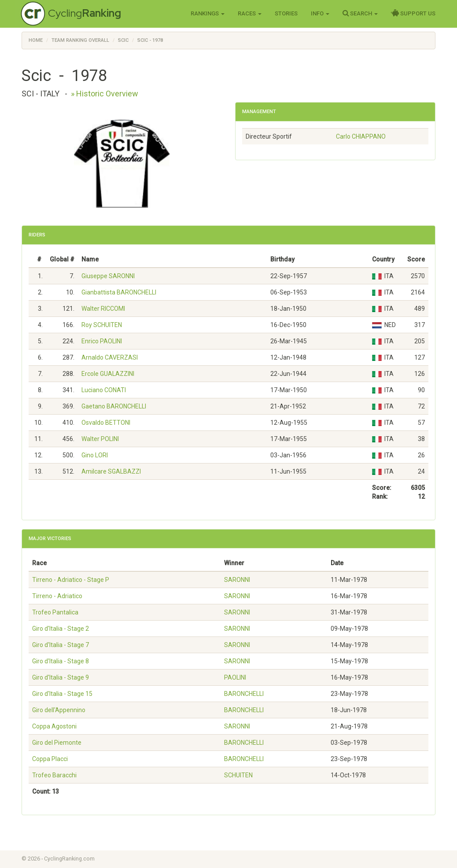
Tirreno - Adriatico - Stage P (71, 580)
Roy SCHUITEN (102, 325)
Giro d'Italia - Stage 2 (61, 629)
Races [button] (250, 13)
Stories (286, 13)
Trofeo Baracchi (54, 775)
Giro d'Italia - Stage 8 (61, 661)
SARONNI (237, 580)
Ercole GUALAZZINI (108, 374)
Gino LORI (95, 455)
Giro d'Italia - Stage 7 (61, 645)
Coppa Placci (50, 759)
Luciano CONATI (104, 390)
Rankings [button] (208, 13)
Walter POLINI (100, 439)
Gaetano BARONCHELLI (114, 406)
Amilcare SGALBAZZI (111, 471)
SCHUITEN (238, 775)
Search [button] (360, 13)
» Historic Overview (105, 94)
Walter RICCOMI (103, 309)
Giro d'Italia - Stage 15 (62, 694)
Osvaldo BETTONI (106, 423)
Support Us (413, 13)
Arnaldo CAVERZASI (110, 357)
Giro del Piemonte (57, 743)
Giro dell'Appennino (59, 710)
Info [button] (320, 13)
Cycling (85, 13)
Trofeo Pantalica (55, 612)
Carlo (361, 136)
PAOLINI (235, 677)
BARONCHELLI (244, 694)
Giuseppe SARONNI (108, 276)
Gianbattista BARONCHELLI (119, 292)
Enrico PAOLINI (102, 341)
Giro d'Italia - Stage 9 (61, 677)
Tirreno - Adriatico (57, 596)
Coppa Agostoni (54, 726)
